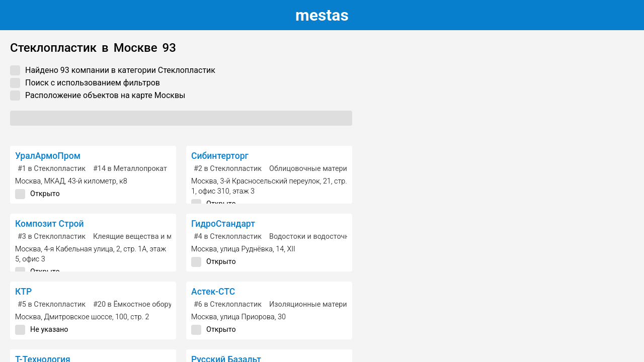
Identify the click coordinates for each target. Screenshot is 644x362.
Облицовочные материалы (315, 169)
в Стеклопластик (52, 169)
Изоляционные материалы (315, 304)
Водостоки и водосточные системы (330, 237)
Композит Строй (50, 224)
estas (322, 15)
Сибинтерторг (220, 156)
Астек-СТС (213, 292)
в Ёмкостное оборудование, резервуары (169, 304)
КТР (23, 292)
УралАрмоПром (48, 156)
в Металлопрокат (130, 169)
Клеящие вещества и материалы (149, 237)
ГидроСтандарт (223, 224)
